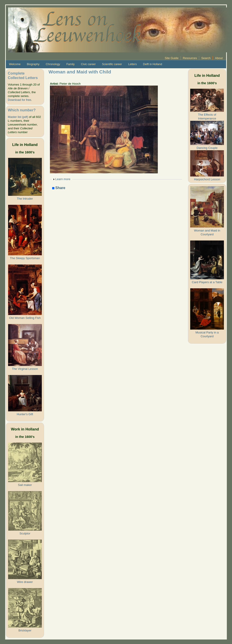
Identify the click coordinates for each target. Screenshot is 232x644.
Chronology (53, 64)
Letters (132, 64)
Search (206, 58)
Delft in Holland (152, 64)
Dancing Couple (207, 148)
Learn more (63, 179)
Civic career (88, 64)
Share (59, 188)
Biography (33, 64)
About (219, 58)
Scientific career (112, 64)
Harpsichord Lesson (207, 179)
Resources (190, 58)
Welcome (15, 64)
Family (70, 64)
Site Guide (172, 58)
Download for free (19, 100)
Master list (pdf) (18, 117)
